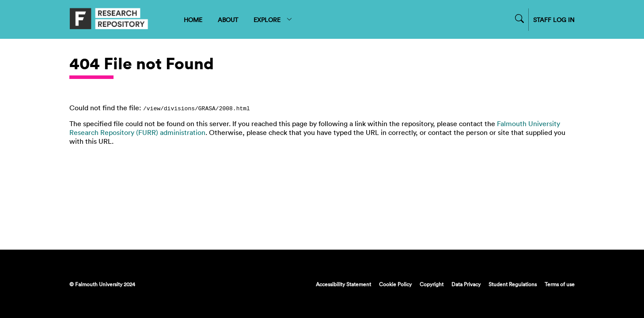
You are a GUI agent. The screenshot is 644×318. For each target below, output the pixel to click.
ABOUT (228, 20)
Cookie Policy (395, 284)
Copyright (432, 284)
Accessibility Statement (343, 284)
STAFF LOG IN (554, 20)
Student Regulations (513, 284)
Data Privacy (466, 284)
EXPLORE (273, 20)
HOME (193, 20)
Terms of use (560, 284)
